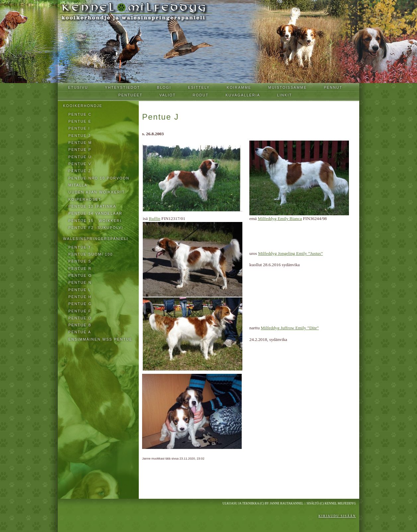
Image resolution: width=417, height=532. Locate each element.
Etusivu (78, 87)
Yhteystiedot (123, 87)
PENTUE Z (80, 171)
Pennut (333, 87)
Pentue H (80, 297)
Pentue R (80, 268)
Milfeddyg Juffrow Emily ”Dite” (290, 328)
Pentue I (79, 128)
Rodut (201, 95)
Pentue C (80, 114)
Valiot (167, 95)
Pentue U (80, 157)
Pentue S (80, 261)
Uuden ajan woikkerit (97, 192)
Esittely (199, 87)
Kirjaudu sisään (337, 516)
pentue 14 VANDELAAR (95, 213)
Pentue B (80, 325)
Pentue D (80, 318)
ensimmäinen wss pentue (100, 339)
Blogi (164, 87)
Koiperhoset (85, 199)
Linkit (284, 95)
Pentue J (80, 136)
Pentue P (80, 150)
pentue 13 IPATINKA (92, 206)
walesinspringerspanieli (96, 239)
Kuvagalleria (243, 95)
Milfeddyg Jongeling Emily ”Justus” (290, 253)
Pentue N (80, 282)
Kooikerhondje (83, 106)
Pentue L (80, 290)
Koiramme (239, 87)
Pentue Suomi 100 (91, 254)
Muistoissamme (288, 87)
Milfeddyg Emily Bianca (280, 218)
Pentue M (80, 143)
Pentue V (80, 164)
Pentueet (130, 95)
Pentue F (80, 311)
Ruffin (155, 218)
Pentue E (80, 121)
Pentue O (80, 275)
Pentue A (80, 332)
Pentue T (80, 247)
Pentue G (80, 304)
